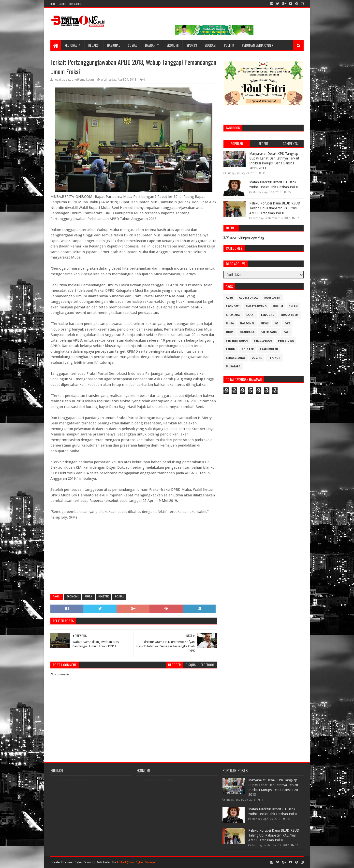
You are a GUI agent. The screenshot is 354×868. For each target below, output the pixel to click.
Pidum (231, 349)
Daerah (150, 45)
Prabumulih (269, 349)
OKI (287, 324)
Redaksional (236, 358)
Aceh (229, 298)
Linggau (268, 315)
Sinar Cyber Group (80, 862)
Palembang (269, 332)
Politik (229, 45)
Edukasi (210, 45)
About (63, 4)
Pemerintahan (237, 341)
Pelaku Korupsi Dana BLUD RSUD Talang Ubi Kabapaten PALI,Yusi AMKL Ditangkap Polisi (275, 208)
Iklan (293, 306)
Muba (88, 597)
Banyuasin (272, 298)
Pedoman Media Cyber (258, 45)
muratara (233, 367)
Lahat (251, 315)
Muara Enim (289, 315)
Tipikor (274, 358)
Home (53, 4)
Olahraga (247, 332)
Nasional (114, 45)
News (265, 324)
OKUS (230, 332)
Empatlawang (256, 306)
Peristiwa (286, 341)
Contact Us (75, 4)
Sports (192, 45)
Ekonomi (173, 45)
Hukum (278, 306)
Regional (71, 45)
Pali (287, 332)
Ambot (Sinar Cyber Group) (136, 862)
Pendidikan (263, 341)
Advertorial (249, 298)
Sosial (133, 45)
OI (277, 324)
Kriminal (233, 315)
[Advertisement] (134, 554)
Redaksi (94, 45)
